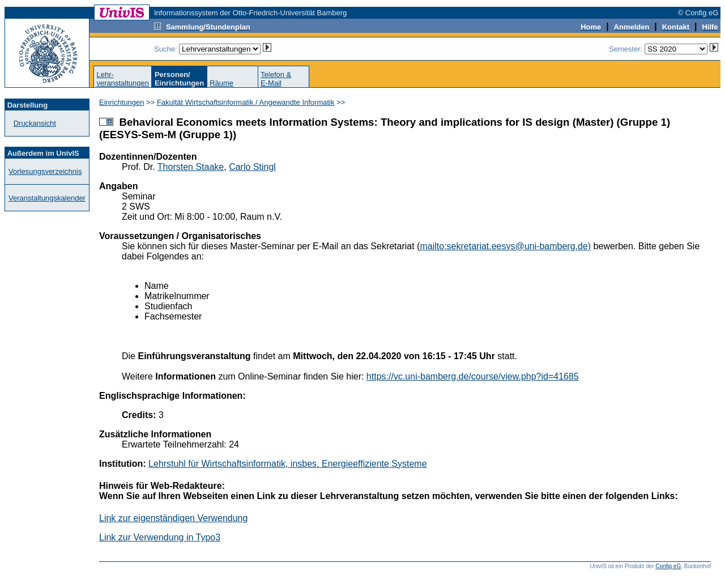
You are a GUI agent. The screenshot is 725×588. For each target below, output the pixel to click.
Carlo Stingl (252, 167)
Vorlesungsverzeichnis (45, 171)
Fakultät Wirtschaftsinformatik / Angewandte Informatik (246, 102)
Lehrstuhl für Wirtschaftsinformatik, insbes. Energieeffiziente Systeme (287, 464)
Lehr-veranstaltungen (123, 79)
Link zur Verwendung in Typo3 (160, 537)
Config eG (668, 566)
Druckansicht (35, 123)
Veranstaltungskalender (47, 198)
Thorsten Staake (191, 167)
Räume (221, 83)
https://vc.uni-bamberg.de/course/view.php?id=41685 (473, 376)
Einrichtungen (122, 102)
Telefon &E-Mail (276, 79)
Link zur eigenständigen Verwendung (173, 518)
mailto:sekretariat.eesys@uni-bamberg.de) (505, 246)
